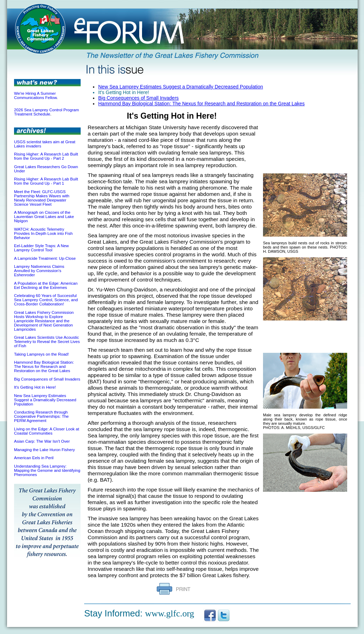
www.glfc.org (170, 613)
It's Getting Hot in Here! (35, 387)
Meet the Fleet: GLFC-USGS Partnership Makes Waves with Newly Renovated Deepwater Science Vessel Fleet (42, 198)
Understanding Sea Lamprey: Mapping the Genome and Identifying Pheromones (47, 470)
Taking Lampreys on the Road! (41, 354)
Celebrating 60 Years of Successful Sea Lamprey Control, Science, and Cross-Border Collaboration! (46, 300)
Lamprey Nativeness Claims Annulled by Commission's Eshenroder (39, 271)
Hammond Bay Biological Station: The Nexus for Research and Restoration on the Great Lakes (44, 366)
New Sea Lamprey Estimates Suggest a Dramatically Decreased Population (45, 400)
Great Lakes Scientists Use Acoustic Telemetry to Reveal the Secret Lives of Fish (47, 342)
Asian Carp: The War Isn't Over (42, 441)
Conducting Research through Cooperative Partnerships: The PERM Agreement (41, 416)
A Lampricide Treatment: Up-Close (45, 258)
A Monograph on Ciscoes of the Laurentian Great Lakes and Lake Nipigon (44, 217)
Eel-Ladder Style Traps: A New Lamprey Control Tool (41, 248)
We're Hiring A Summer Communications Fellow (35, 95)
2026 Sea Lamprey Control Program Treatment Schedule (46, 112)
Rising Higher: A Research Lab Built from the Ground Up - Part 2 (46, 156)
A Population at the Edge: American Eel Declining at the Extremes (46, 285)
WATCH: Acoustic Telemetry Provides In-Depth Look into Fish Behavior (43, 233)
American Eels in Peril (34, 458)
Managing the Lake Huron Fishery (44, 450)
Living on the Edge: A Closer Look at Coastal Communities (47, 431)
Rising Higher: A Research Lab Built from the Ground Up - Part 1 (46, 181)
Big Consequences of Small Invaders (47, 379)
